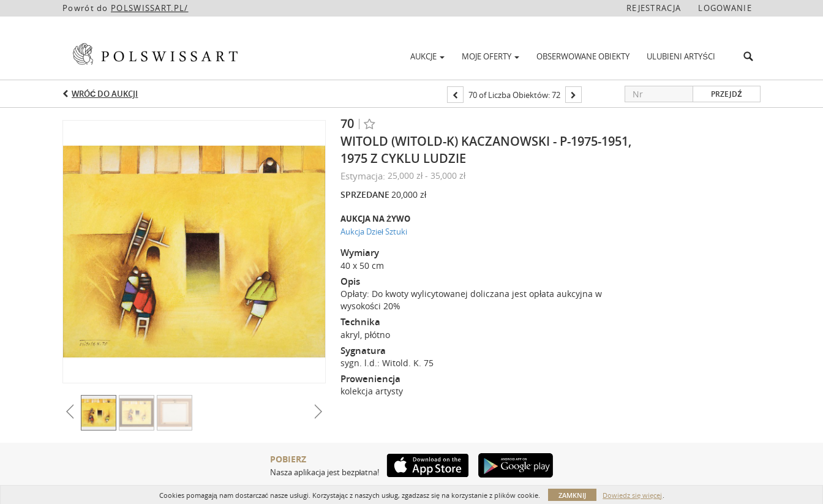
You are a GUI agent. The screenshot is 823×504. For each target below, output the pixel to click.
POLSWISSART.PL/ (150, 8)
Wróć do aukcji (105, 94)
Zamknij (572, 495)
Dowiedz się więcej (632, 495)
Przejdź (726, 94)
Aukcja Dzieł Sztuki (374, 231)
